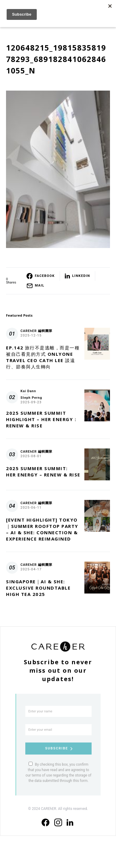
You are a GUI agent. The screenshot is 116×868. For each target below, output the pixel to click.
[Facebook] (45, 823)
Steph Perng (31, 398)
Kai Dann (28, 391)
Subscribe (57, 748)
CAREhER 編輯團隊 (36, 331)
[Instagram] (58, 823)
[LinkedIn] (70, 823)
